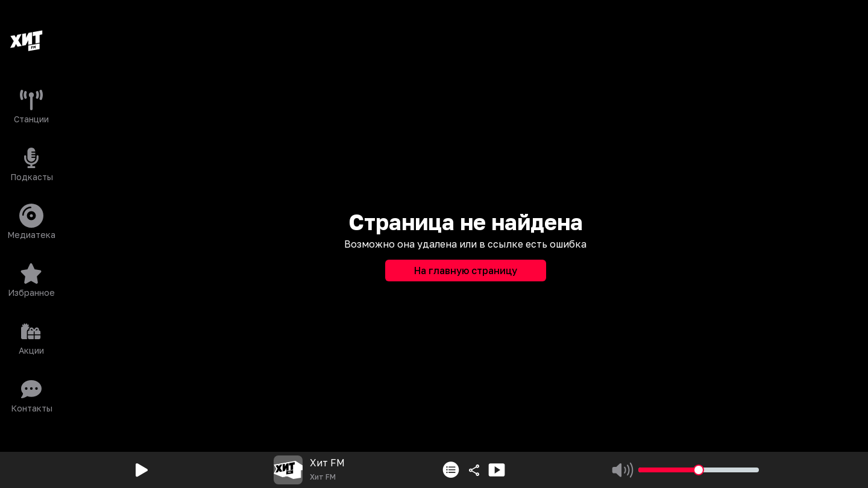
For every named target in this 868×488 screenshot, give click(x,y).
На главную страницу (466, 271)
